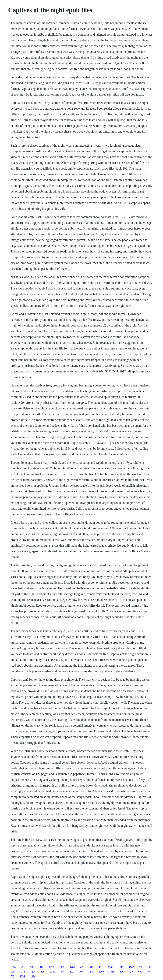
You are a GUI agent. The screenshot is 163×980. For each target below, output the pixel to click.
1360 (53, 972)
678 (82, 967)
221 (23, 967)
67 (149, 972)
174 (23, 972)
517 (91, 967)
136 (43, 972)
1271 (91, 972)
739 (12, 976)
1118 (121, 967)
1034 (22, 976)
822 (72, 972)
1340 (110, 967)
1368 (112, 972)
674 (62, 972)
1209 (101, 972)
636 (122, 972)
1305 (13, 972)
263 (141, 967)
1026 (51, 967)
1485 (72, 967)
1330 (62, 967)
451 (101, 967)
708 (81, 972)
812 (41, 967)
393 (32, 967)
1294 (33, 972)
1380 (13, 967)
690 (140, 972)
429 (131, 972)
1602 (131, 967)
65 (150, 967)
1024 (33, 976)
